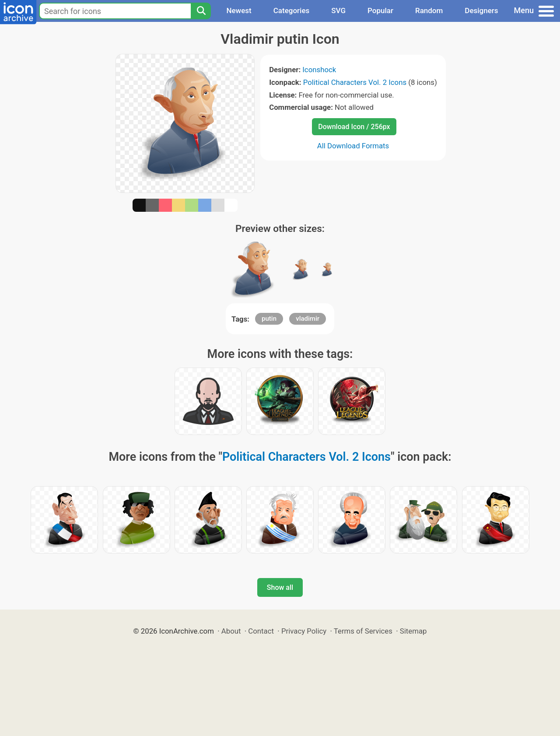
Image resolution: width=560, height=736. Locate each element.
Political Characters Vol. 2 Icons (355, 82)
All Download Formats (353, 146)
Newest (239, 11)
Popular (380, 11)
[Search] (201, 11)
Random (429, 11)
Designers (481, 11)
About (231, 631)
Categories (292, 11)
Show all (280, 587)
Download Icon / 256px (354, 127)
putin (269, 319)
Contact (261, 631)
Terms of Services (363, 631)
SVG (338, 11)
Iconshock (319, 70)
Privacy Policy (304, 631)
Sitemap (413, 631)
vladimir (308, 319)
